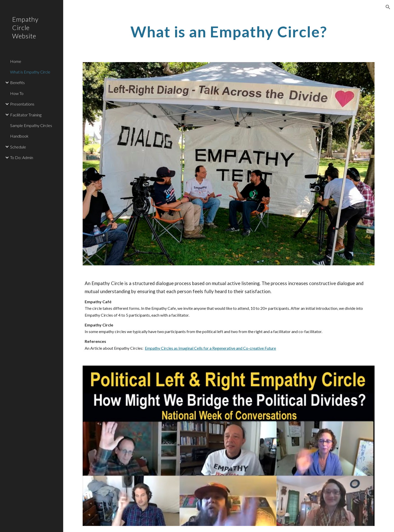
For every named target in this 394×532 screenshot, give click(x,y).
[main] (228, 32)
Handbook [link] (19, 136)
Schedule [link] (18, 147)
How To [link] (17, 93)
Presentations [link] (22, 104)
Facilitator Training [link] (26, 115)
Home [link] (16, 61)
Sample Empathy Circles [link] (31, 125)
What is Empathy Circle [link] (30, 72)
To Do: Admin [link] (22, 157)
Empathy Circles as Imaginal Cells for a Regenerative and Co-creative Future (210, 348)
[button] (388, 7)
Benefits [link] (17, 82)
